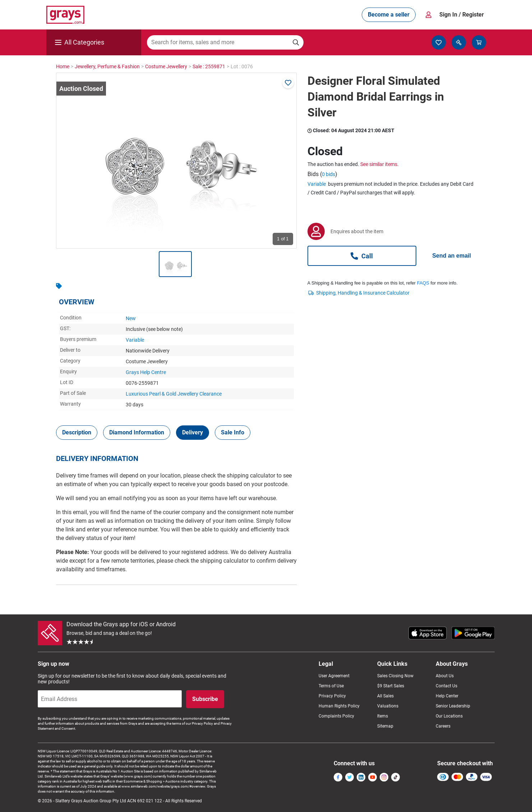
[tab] (77, 433)
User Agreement (334, 676)
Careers (443, 726)
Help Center (447, 696)
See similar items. (380, 164)
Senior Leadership (453, 706)
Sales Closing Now (395, 676)
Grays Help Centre (146, 372)
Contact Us (447, 686)
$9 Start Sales (391, 686)
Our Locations (449, 716)
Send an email (452, 256)
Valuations (388, 706)
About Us (445, 676)
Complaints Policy (336, 716)
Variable (135, 340)
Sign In (462, 15)
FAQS (423, 283)
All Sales (385, 696)
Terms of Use (331, 686)
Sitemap (385, 726)
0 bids (329, 174)
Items (383, 716)
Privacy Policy (332, 696)
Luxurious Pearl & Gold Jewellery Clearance (174, 394)
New (131, 318)
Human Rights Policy (339, 706)
